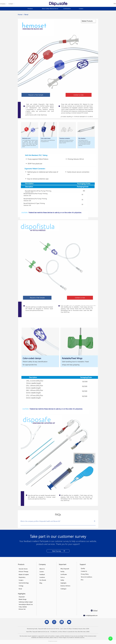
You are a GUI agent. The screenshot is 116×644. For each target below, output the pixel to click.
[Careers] (85, 9)
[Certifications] (69, 9)
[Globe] (92, 611)
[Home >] (21, 14)
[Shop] (110, 638)
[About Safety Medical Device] (51, 9)
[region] (88, 21)
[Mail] (84, 615)
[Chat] (47, 622)
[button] (11, 4)
